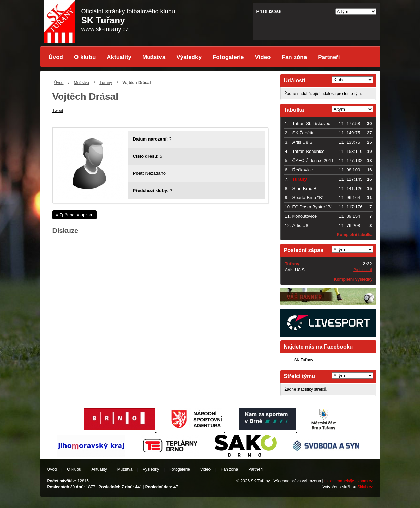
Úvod (56, 57)
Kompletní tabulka (355, 235)
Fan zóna (295, 57)
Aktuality (119, 57)
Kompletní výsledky (353, 279)
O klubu (85, 57)
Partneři (329, 57)
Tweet (58, 111)
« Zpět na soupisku (75, 215)
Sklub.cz (365, 487)
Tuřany (106, 83)
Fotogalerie (228, 57)
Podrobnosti (363, 270)
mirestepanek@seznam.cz (349, 481)
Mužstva (154, 57)
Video (263, 57)
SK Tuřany (304, 360)
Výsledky (189, 57)
